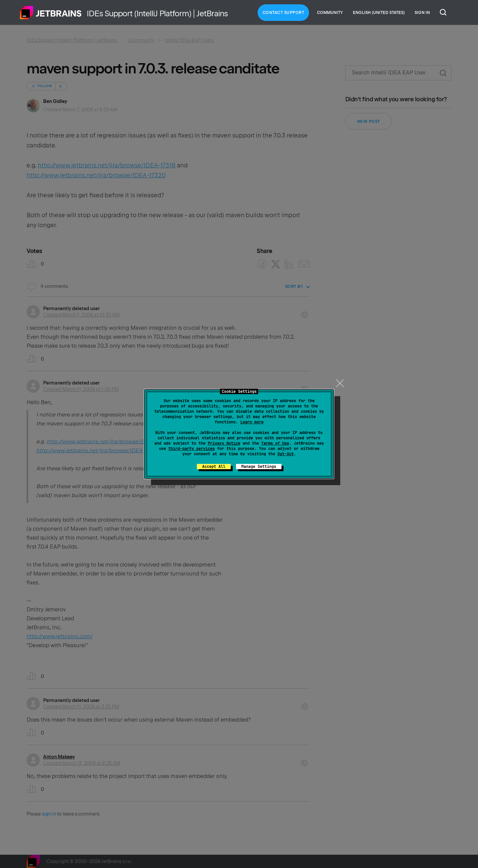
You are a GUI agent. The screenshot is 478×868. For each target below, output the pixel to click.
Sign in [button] (422, 13)
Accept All (214, 467)
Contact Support (283, 13)
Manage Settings (259, 467)
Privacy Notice (224, 443)
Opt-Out (286, 454)
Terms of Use (275, 443)
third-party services (192, 449)
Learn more (252, 422)
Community (330, 13)
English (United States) (379, 13)
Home (51, 13)
